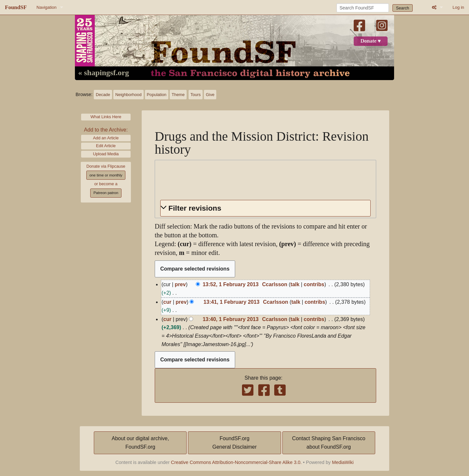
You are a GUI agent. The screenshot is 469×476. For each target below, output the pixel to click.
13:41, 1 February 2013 (232, 302)
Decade (103, 95)
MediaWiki (343, 462)
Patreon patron (106, 193)
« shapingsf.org (104, 73)
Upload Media (106, 154)
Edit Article (106, 146)
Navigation (46, 7)
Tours (196, 95)
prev (180, 284)
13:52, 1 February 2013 (231, 284)
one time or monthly (106, 175)
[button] (265, 208)
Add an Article (106, 138)
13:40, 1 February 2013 (231, 319)
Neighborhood (128, 95)
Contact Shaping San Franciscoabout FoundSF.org (329, 443)
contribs (314, 284)
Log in (458, 7)
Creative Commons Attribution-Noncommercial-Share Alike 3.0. (236, 462)
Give (210, 95)
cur (167, 302)
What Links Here (106, 117)
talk (295, 284)
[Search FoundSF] (363, 8)
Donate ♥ (371, 41)
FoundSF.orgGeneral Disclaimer (234, 443)
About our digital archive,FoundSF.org (140, 443)
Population (157, 95)
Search (403, 8)
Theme (178, 95)
